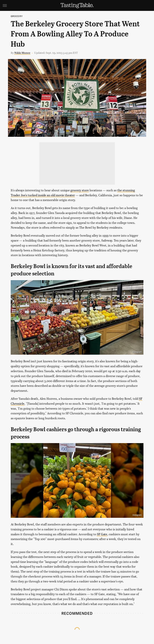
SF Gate (102, 534)
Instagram (140, 134)
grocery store (80, 190)
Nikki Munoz (22, 53)
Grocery (17, 16)
